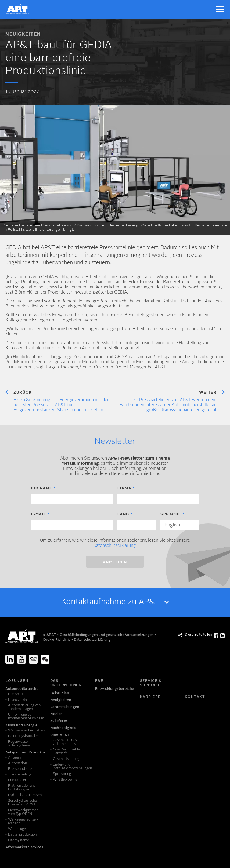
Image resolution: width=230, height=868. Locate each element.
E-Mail (39, 514)
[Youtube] (21, 659)
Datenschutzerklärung (114, 546)
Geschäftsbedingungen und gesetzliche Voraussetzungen (107, 635)
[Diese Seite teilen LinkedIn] (222, 636)
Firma (125, 488)
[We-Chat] (45, 659)
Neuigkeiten (23, 34)
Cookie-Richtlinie (57, 640)
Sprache (171, 514)
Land (123, 514)
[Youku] (33, 659)
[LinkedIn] (10, 659)
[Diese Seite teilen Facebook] (216, 636)
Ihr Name (42, 488)
